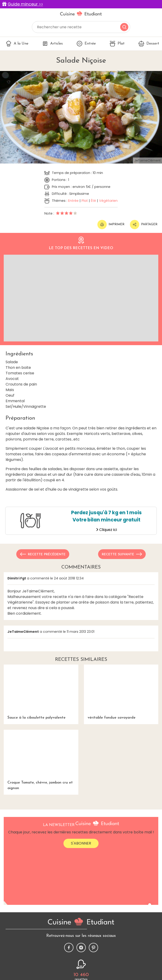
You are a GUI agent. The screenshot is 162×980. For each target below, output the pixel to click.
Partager (144, 225)
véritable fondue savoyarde (121, 692)
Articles (53, 44)
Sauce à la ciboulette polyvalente (41, 692)
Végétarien (108, 201)
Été (93, 201)
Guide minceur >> (25, 4)
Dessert (149, 44)
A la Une (17, 44)
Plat (117, 44)
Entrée (86, 44)
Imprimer (111, 225)
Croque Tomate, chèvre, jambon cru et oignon (41, 760)
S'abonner (81, 843)
